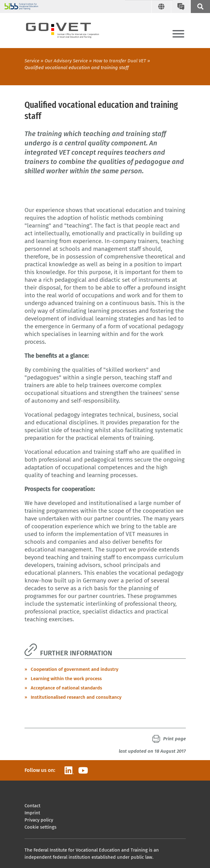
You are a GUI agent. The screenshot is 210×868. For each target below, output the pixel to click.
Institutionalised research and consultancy (76, 697)
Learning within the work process (66, 679)
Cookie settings (40, 827)
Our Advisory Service (66, 61)
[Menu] (178, 34)
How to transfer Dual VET (120, 61)
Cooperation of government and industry (75, 669)
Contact (32, 806)
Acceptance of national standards (66, 688)
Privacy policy (39, 820)
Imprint (32, 813)
